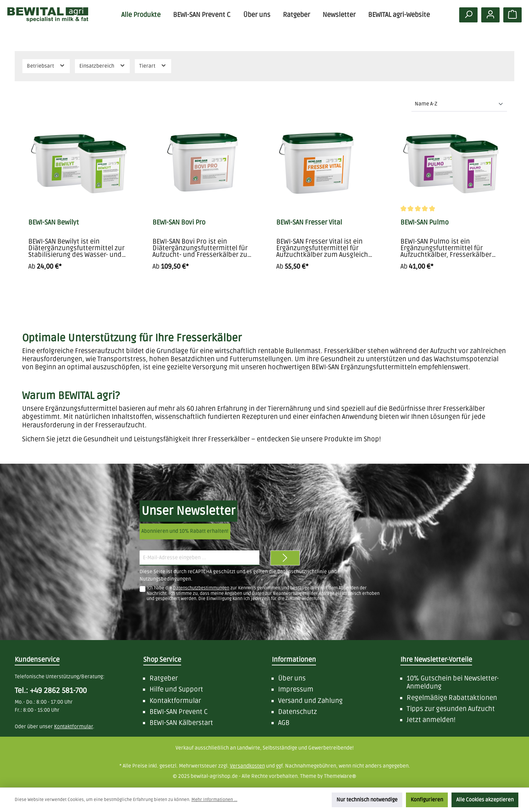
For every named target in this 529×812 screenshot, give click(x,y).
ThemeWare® (340, 776)
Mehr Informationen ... (214, 800)
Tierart (153, 66)
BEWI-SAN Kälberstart (181, 723)
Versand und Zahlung (310, 701)
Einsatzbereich (102, 66)
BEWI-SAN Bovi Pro (179, 222)
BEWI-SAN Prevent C (179, 712)
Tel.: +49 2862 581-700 (51, 691)
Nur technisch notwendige (367, 800)
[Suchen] (468, 15)
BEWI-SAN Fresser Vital (309, 222)
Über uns (292, 678)
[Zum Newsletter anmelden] (285, 558)
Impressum (296, 689)
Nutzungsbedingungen (165, 579)
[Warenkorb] (512, 15)
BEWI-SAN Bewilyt (54, 222)
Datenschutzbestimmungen (201, 588)
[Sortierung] (459, 104)
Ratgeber (164, 678)
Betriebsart (46, 66)
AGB (284, 723)
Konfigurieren (427, 800)
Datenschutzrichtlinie (302, 572)
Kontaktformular (175, 701)
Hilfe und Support (176, 689)
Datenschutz (298, 712)
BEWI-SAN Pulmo (424, 222)
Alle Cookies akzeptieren (485, 800)
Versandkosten (247, 766)
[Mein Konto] (490, 15)
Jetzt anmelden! (431, 720)
